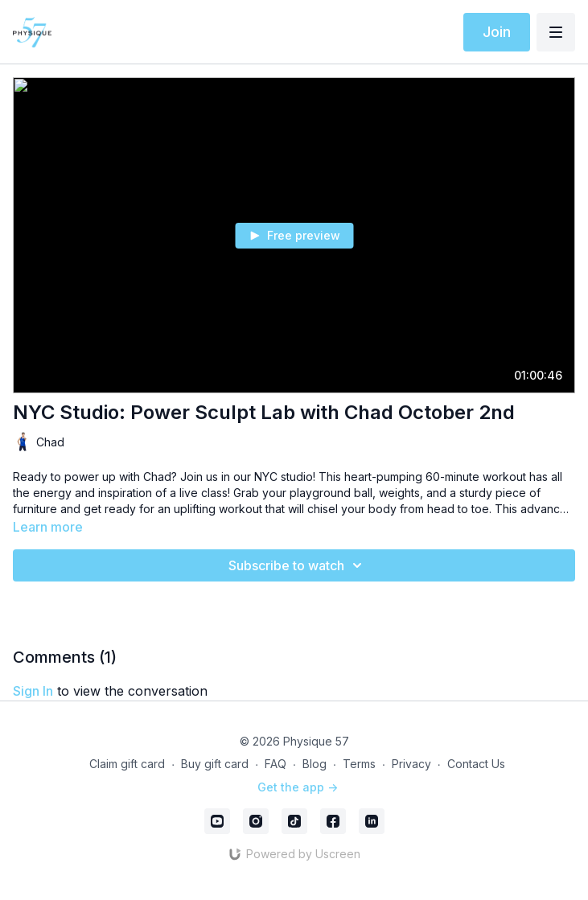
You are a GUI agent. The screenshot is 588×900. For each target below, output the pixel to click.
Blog (315, 764)
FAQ (275, 764)
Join (497, 32)
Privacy (411, 764)
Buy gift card (215, 764)
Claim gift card (127, 764)
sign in (33, 691)
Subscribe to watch (298, 565)
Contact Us (476, 764)
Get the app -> (298, 787)
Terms (359, 764)
